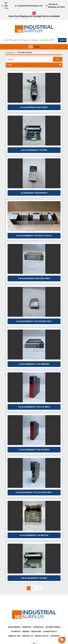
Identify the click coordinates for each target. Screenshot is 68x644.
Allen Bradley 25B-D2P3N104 (34, 193)
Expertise (27, 627)
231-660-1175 (6, 6)
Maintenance (14, 627)
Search (62, 40)
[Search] (30, 40)
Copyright (55, 636)
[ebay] (34, 13)
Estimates (16, 632)
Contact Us (28, 636)
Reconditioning (53, 627)
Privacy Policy (42, 636)
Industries (36, 632)
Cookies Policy (50, 632)
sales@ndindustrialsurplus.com (30, 6)
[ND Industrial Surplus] (34, 614)
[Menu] (31, 47)
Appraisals (38, 627)
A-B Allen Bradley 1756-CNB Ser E (34, 364)
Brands (26, 632)
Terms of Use (14, 636)
